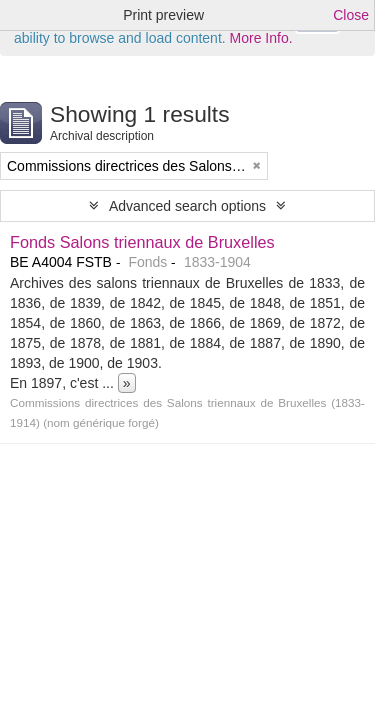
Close (351, 15)
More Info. (261, 38)
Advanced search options (187, 206)
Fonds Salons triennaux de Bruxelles (142, 242)
